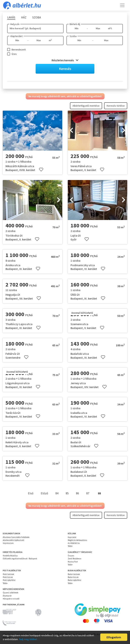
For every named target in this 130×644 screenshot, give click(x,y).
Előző (44, 493)
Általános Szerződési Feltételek (16, 537)
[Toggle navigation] (122, 5)
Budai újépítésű (74, 580)
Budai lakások (74, 574)
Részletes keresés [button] (65, 60)
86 (77, 493)
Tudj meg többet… (29, 639)
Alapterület (16, 36)
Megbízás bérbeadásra (77, 540)
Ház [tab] (24, 17)
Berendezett (19, 50)
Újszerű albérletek (11, 593)
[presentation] (71, 131)
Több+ (70, 546)
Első (31, 493)
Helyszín (15, 24)
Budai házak (73, 577)
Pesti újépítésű (9, 580)
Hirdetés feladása (10, 556)
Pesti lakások (8, 574)
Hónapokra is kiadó (11, 599)
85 (67, 493)
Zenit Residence (74, 559)
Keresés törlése (116, 106)
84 (57, 493)
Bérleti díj (75, 24)
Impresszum (8, 543)
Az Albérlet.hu (74, 543)
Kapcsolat (72, 537)
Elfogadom (114, 637)
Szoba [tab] (37, 17)
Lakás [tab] (11, 17)
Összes (71, 556)
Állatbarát (7, 596)
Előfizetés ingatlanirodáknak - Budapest (20, 559)
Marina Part (73, 562)
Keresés (65, 69)
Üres (14, 54)
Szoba (73, 36)
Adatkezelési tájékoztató (13, 540)
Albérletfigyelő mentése (86, 106)
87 (88, 493)
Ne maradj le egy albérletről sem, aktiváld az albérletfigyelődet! (65, 96)
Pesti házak (8, 577)
